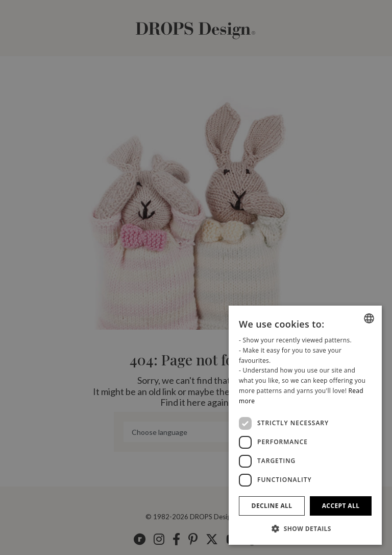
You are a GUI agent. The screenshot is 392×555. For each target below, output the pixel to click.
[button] (305, 528)
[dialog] (305, 425)
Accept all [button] (341, 506)
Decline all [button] (272, 506)
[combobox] (369, 318)
